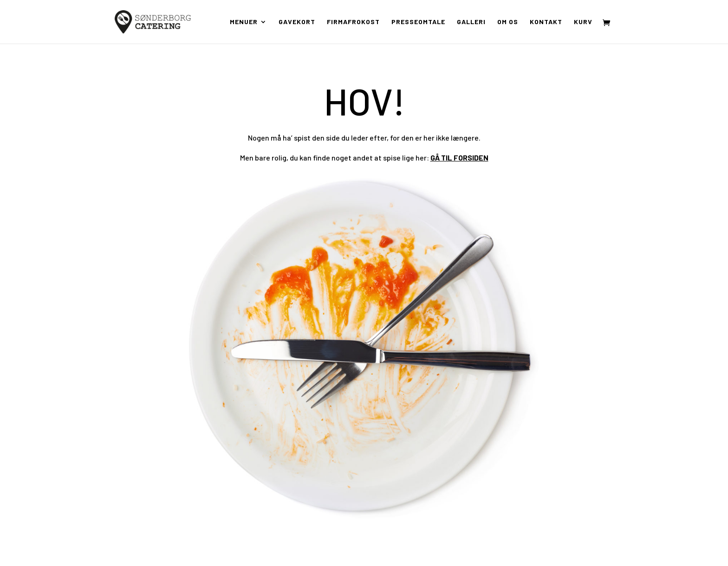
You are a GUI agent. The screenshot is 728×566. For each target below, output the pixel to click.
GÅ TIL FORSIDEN (459, 158)
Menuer (244, 22)
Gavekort (297, 22)
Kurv (583, 22)
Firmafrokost (353, 22)
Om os (508, 22)
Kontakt (546, 22)
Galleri (471, 22)
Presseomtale (418, 22)
